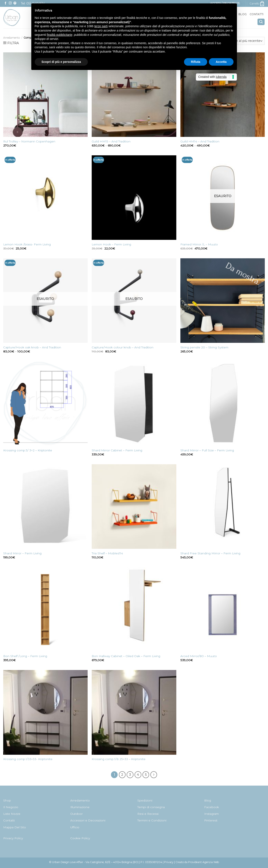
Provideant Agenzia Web (204, 862)
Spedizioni (145, 800)
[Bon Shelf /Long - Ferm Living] (45, 609)
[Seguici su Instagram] (10, 3)
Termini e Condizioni (152, 820)
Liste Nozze (12, 814)
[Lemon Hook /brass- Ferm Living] (45, 198)
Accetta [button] (221, 62)
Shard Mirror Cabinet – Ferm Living (117, 450)
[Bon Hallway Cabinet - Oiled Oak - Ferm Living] (134, 609)
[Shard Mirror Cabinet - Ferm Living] (134, 404)
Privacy (169, 862)
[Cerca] (261, 22)
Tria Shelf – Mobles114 (107, 553)
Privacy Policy (13, 838)
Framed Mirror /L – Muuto (199, 244)
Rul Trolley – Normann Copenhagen (29, 141)
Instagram (211, 814)
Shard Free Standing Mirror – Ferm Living (210, 553)
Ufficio (75, 827)
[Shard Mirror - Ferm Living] (45, 507)
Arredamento (12, 38)
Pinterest (211, 820)
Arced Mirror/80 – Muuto (199, 656)
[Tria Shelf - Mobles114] (134, 507)
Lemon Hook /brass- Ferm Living (27, 244)
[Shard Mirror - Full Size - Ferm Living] (223, 404)
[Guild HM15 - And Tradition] (134, 95)
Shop (7, 800)
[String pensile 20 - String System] (223, 301)
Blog (243, 14)
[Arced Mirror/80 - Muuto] (223, 609)
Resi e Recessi (148, 814)
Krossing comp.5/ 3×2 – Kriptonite (28, 450)
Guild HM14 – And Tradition (200, 141)
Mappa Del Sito (15, 827)
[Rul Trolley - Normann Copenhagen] (45, 95)
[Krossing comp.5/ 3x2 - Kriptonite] (45, 404)
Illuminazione (80, 807)
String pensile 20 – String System (204, 347)
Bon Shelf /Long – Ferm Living (25, 656)
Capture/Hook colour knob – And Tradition (123, 347)
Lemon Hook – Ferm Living (111, 244)
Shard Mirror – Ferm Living (22, 553)
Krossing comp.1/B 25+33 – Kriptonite (119, 759)
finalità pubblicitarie (59, 35)
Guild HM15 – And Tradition (111, 141)
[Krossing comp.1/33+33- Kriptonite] (45, 712)
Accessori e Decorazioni (88, 820)
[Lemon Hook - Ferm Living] (134, 198)
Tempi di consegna (151, 807)
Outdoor (76, 814)
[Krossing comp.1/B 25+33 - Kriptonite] (134, 712)
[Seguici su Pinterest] (15, 3)
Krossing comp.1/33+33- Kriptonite (28, 759)
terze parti (101, 26)
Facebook (212, 807)
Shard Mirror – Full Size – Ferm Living (207, 450)
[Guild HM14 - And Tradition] (223, 95)
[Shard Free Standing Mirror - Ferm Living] (223, 507)
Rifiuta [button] (196, 62)
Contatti (256, 14)
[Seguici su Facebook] (6, 3)
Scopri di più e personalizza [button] (61, 62)
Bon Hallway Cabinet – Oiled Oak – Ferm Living (126, 656)
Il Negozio (11, 807)
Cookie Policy (80, 838)
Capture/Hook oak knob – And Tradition (32, 347)
